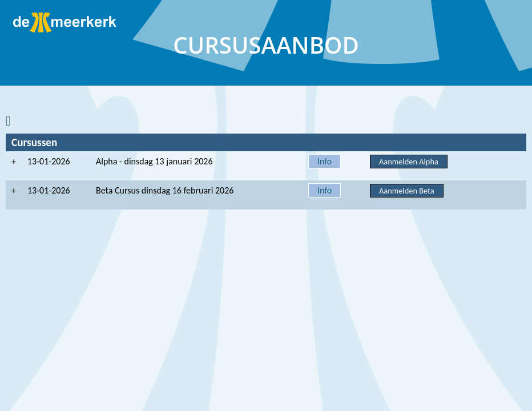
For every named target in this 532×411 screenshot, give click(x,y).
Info (325, 161)
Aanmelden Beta (407, 191)
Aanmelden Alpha (409, 162)
